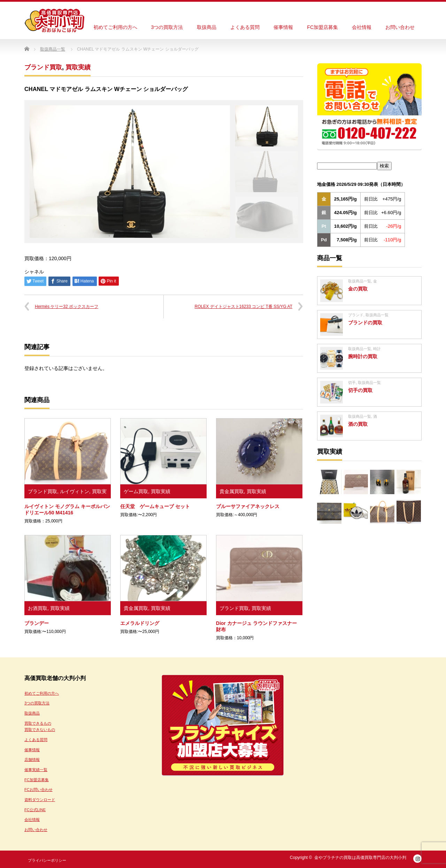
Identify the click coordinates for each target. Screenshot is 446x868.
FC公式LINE (35, 810)
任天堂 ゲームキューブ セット (155, 506)
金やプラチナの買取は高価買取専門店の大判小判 (360, 858)
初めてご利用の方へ (115, 27)
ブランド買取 (43, 67)
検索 (384, 166)
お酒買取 (38, 608)
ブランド (356, 315)
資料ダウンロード (40, 800)
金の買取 (358, 289)
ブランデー (37, 623)
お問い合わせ (400, 27)
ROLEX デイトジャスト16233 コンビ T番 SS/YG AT (243, 307)
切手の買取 (360, 390)
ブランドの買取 (365, 323)
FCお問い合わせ (39, 790)
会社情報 (362, 27)
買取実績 (78, 67)
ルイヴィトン (75, 491)
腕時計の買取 (363, 356)
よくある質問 (245, 27)
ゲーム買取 (136, 491)
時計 (377, 349)
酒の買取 (358, 424)
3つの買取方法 (167, 27)
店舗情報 (32, 760)
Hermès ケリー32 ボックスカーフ (67, 307)
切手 (352, 383)
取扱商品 (207, 27)
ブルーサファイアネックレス (248, 506)
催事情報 (283, 27)
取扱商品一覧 (360, 281)
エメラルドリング (140, 623)
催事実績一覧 (36, 770)
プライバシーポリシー (47, 860)
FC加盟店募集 (322, 27)
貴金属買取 (232, 491)
